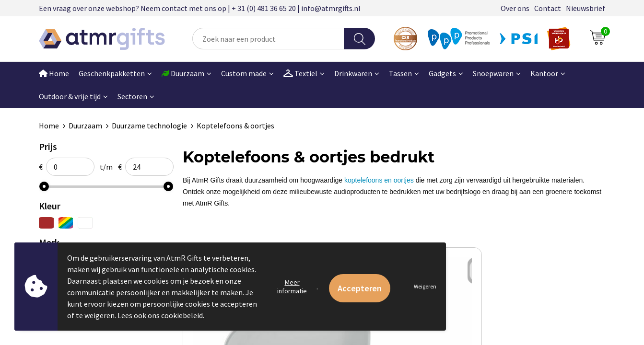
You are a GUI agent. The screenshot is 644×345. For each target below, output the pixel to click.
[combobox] (268, 39)
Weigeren (425, 286)
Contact (548, 8)
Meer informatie (292, 287)
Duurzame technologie (149, 126)
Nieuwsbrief (585, 8)
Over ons (515, 8)
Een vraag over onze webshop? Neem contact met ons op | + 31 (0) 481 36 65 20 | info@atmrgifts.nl (200, 8)
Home (54, 73)
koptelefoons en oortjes (379, 180)
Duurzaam (85, 126)
